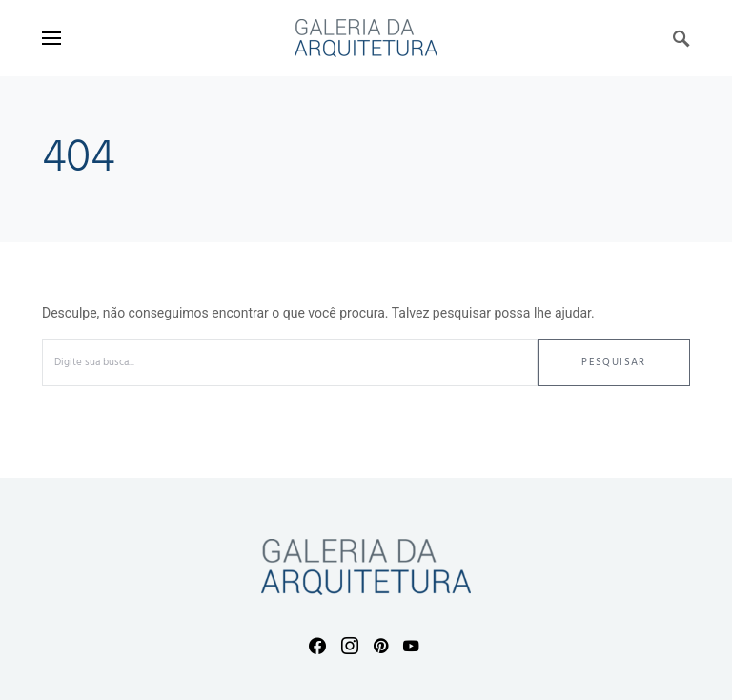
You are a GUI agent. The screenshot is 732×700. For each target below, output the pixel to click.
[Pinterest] (381, 646)
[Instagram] (350, 646)
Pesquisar (613, 362)
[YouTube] (411, 646)
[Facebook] (317, 646)
